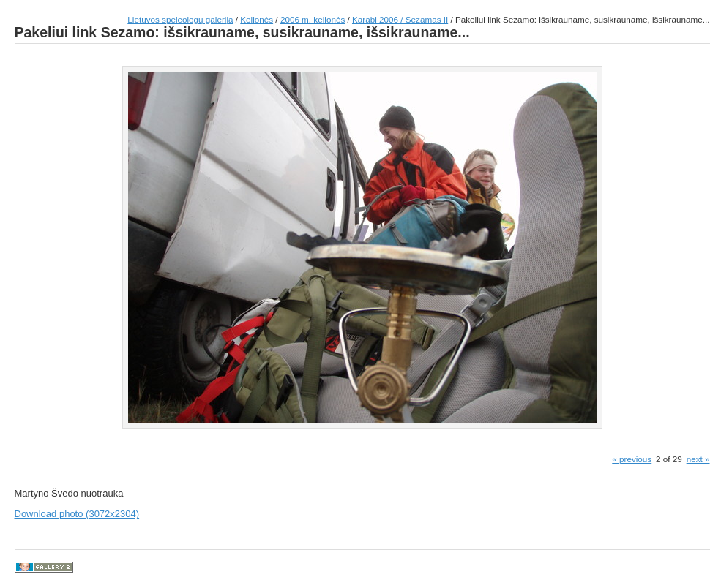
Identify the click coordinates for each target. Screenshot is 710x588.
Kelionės (257, 19)
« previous (632, 459)
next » (698, 459)
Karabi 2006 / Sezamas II (400, 19)
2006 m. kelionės (313, 19)
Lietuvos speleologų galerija (180, 19)
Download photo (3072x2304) (77, 514)
